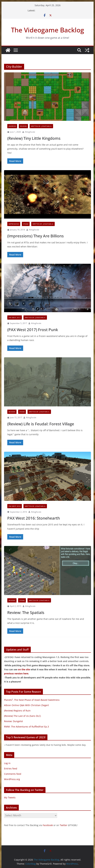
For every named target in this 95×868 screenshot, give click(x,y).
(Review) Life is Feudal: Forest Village (41, 424)
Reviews (23, 126)
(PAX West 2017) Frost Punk (33, 330)
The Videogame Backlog (47, 30)
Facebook (48, 825)
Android (12, 126)
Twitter (64, 825)
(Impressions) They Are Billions (36, 236)
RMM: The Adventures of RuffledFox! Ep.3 (26, 727)
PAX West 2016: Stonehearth (34, 518)
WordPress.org (12, 779)
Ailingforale (30, 132)
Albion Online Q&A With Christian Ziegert (26, 705)
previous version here (16, 673)
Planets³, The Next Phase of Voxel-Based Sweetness (32, 700)
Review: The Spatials (26, 612)
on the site (24, 669)
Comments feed (13, 774)
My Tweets (10, 797)
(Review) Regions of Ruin (17, 711)
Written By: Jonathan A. (41, 126)
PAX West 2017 (15, 318)
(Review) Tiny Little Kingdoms (34, 138)
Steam (26, 224)
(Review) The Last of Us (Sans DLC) (22, 716)
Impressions (14, 224)
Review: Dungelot (13, 721)
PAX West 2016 (15, 506)
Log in (7, 763)
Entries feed (11, 769)
